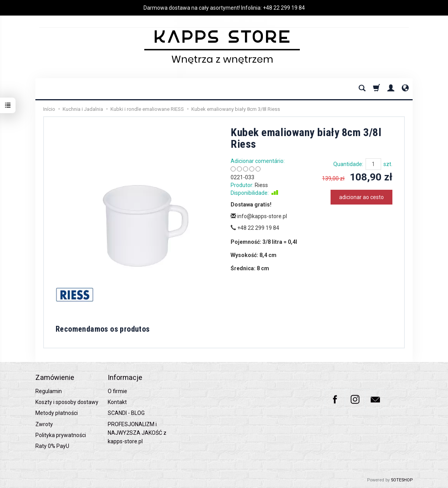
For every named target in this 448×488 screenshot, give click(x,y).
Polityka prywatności (61, 435)
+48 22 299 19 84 (284, 8)
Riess (261, 185)
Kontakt (117, 402)
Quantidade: (348, 164)
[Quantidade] (373, 164)
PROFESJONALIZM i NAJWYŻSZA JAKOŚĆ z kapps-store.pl (137, 433)
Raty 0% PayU (52, 446)
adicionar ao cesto (361, 197)
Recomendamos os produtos (103, 329)
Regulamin (49, 391)
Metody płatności (57, 413)
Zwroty (44, 424)
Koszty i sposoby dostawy (67, 402)
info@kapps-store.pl (259, 216)
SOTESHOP (402, 480)
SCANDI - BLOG (126, 413)
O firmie (117, 391)
